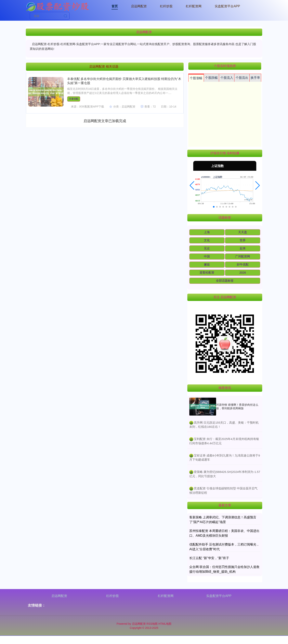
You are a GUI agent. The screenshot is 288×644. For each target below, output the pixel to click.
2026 (243, 272)
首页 (115, 6)
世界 (243, 240)
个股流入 (227, 78)
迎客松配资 (207, 272)
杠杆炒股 (166, 6)
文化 (207, 240)
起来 (243, 248)
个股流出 (242, 78)
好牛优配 (243, 264)
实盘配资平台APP (227, 6)
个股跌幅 (211, 78)
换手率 (255, 78)
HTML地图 (165, 624)
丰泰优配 (74, 99)
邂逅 (207, 264)
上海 (207, 232)
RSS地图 (152, 624)
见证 (207, 248)
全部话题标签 (225, 281)
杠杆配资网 (194, 6)
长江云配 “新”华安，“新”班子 (209, 558)
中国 (207, 256)
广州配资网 (243, 256)
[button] (192, 186)
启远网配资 (139, 6)
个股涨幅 (196, 78)
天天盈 (243, 232)
